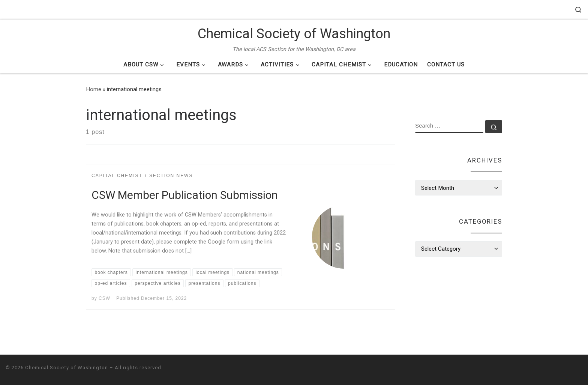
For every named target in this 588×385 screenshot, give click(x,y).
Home (94, 89)
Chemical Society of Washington (67, 368)
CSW (104, 298)
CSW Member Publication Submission (185, 195)
